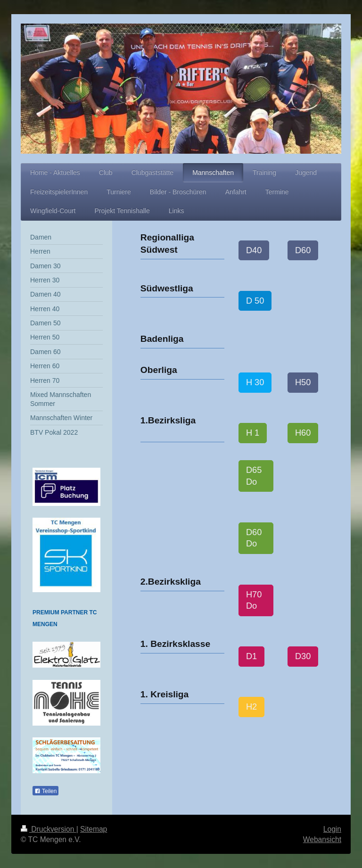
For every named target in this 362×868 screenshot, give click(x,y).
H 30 (255, 382)
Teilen (45, 791)
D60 (303, 250)
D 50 (255, 301)
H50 (303, 382)
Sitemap (94, 829)
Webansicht (322, 839)
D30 (303, 656)
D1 (251, 656)
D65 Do (254, 476)
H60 (303, 433)
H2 (251, 707)
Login (332, 829)
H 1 (253, 433)
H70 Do (254, 600)
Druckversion (49, 829)
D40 (254, 250)
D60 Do (254, 538)
